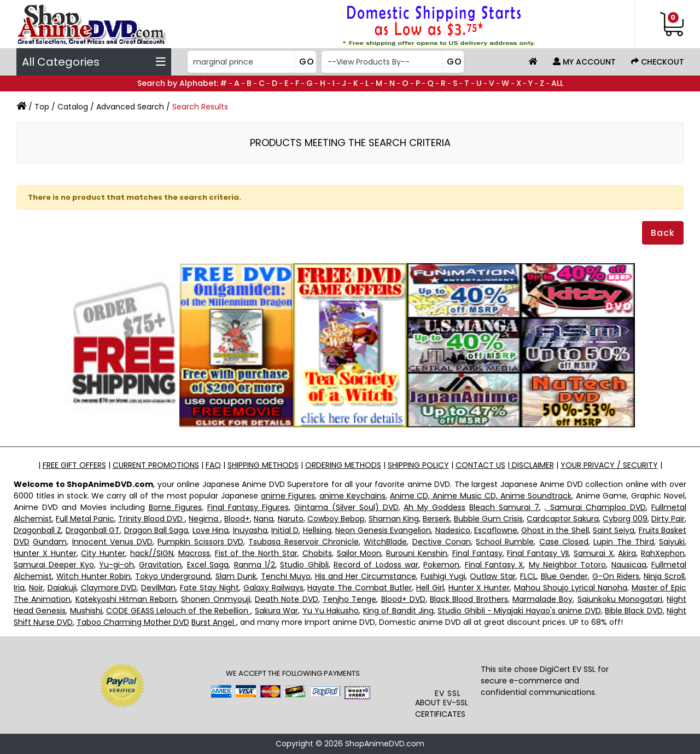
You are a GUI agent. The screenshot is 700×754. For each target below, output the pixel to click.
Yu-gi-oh (116, 565)
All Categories (94, 62)
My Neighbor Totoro (568, 565)
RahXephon (663, 553)
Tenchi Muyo (286, 576)
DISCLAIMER (532, 465)
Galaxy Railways (273, 588)
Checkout (658, 62)
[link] (448, 666)
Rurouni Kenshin (417, 553)
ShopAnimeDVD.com (385, 744)
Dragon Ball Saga (156, 530)
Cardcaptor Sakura (563, 519)
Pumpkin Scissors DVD (200, 542)
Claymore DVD (109, 588)
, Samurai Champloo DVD (595, 507)
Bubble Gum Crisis (488, 519)
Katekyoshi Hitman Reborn (126, 599)
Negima (205, 519)
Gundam (50, 542)
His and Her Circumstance (366, 576)
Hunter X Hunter (45, 553)
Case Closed (564, 542)
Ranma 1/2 (255, 565)
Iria (19, 588)
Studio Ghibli (304, 565)
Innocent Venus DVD (113, 542)
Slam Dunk (236, 576)
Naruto (291, 519)
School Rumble (505, 542)
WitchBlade (385, 542)
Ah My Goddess (434, 507)
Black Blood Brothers (469, 599)
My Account (584, 62)
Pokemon (441, 565)
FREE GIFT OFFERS (74, 465)
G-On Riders (616, 576)
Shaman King (394, 519)
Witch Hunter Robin (94, 576)
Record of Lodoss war (376, 565)
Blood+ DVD (403, 599)
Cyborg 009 (625, 519)
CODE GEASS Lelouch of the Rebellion (178, 611)
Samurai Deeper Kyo (54, 565)
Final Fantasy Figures (248, 507)
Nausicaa (629, 565)
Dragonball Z (37, 530)
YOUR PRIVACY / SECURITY (609, 465)
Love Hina (211, 530)
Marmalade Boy (542, 599)
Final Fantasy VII (538, 553)
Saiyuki (672, 542)
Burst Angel (214, 622)
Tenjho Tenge (349, 599)
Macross (194, 553)
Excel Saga (208, 565)
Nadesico (453, 530)
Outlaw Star (492, 576)
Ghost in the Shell (555, 530)
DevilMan (158, 588)
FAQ (213, 465)
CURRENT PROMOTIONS (156, 465)
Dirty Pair (668, 519)
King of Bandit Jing (398, 611)
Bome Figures (175, 507)
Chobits (317, 553)
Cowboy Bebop (336, 519)
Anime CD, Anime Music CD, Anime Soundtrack (481, 496)
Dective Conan (442, 542)
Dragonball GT (93, 530)
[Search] (250, 62)
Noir (36, 588)
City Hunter (103, 553)
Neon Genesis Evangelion (383, 530)
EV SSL (448, 693)
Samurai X (594, 553)
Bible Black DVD (634, 611)
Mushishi (86, 611)
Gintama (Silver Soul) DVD (346, 507)
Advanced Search (130, 107)
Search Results (200, 107)
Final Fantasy (477, 553)
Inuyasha (250, 530)
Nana (264, 519)
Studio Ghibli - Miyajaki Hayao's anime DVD (519, 611)
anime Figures (288, 496)
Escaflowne (496, 530)
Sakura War (276, 611)
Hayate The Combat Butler (360, 588)
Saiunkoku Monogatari (620, 599)
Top (42, 107)
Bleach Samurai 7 (504, 507)
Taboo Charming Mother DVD (133, 622)
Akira (627, 553)
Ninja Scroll (664, 576)
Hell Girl (430, 588)
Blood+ (237, 519)
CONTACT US (480, 465)
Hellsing (317, 530)
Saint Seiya (614, 530)
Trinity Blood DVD (151, 519)
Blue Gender (564, 576)
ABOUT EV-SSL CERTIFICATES (442, 708)
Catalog (73, 107)
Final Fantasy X (494, 565)
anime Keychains (352, 496)
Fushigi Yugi (443, 576)
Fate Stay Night (209, 588)
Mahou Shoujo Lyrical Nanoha (571, 588)
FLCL (528, 576)
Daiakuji (62, 588)
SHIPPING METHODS (263, 465)
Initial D (285, 530)
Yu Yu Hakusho (331, 611)
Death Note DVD (287, 599)
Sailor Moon (359, 553)
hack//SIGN (152, 553)
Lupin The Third (624, 542)
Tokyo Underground (173, 576)
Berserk (436, 519)
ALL (557, 83)
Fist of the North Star (256, 553)
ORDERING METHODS (343, 465)
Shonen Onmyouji (215, 599)
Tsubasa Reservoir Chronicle (304, 542)
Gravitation (160, 565)
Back (663, 233)
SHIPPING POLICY (418, 465)
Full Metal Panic (85, 519)
